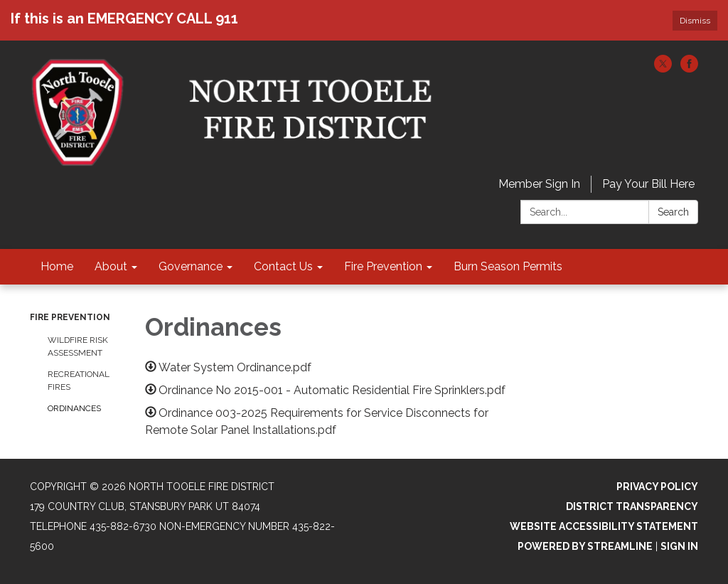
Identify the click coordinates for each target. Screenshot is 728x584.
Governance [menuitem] (191, 266)
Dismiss (695, 21)
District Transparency (632, 506)
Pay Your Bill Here (648, 184)
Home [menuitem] (57, 266)
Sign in (679, 546)
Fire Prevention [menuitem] (383, 266)
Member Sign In (539, 184)
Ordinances (74, 408)
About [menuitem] (111, 266)
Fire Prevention (70, 317)
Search (673, 212)
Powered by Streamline (585, 546)
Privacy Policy (657, 487)
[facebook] (689, 69)
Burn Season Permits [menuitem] (508, 266)
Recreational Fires (79, 381)
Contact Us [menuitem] (283, 266)
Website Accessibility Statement (604, 526)
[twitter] (663, 69)
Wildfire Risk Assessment (78, 346)
